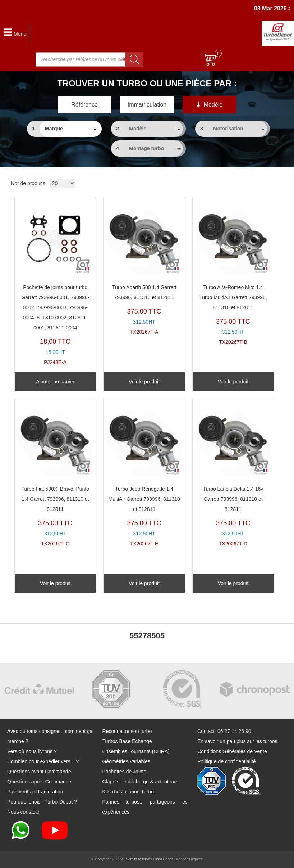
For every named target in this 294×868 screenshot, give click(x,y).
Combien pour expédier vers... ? (43, 761)
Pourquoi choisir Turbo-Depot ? (42, 802)
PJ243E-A (55, 283)
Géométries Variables (127, 761)
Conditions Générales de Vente (232, 751)
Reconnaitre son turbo (127, 731)
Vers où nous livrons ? (32, 751)
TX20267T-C (55, 475)
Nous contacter (24, 812)
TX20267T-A (144, 268)
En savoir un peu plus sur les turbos (237, 741)
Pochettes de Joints (124, 772)
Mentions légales (189, 859)
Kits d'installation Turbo (128, 792)
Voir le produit (144, 382)
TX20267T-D (233, 475)
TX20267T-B (233, 273)
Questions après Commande (39, 782)
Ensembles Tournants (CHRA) (136, 751)
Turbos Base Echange (127, 741)
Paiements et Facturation (35, 792)
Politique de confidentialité (227, 761)
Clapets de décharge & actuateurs (141, 782)
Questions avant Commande (39, 772)
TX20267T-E (144, 475)
